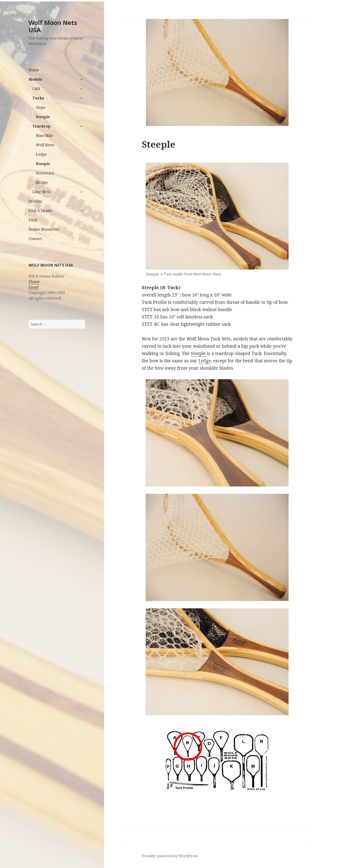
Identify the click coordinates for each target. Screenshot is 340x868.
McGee (42, 182)
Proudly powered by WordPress (170, 856)
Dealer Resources (44, 229)
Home (34, 70)
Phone (34, 282)
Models (35, 79)
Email (34, 287)
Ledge (41, 154)
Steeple (43, 117)
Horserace (45, 173)
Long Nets (41, 192)
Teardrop (41, 126)
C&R (36, 89)
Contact (35, 239)
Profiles (35, 201)
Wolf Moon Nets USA (53, 26)
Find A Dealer (40, 211)
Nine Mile (44, 136)
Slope (41, 107)
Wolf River (45, 145)
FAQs (33, 220)
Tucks (38, 98)
